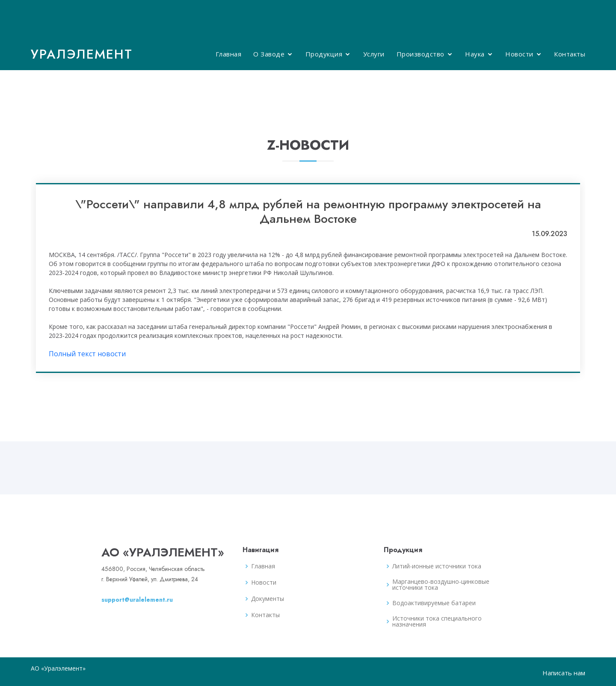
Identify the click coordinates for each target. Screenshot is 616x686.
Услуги (374, 54)
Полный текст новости (87, 354)
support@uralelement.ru (137, 600)
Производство (421, 54)
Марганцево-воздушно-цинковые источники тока (441, 585)
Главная (229, 54)
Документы (268, 599)
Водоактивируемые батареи (434, 603)
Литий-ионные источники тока (437, 566)
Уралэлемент (82, 54)
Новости (519, 54)
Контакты (570, 54)
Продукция (324, 54)
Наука (475, 54)
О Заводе (269, 54)
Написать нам (564, 673)
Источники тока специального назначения (437, 621)
